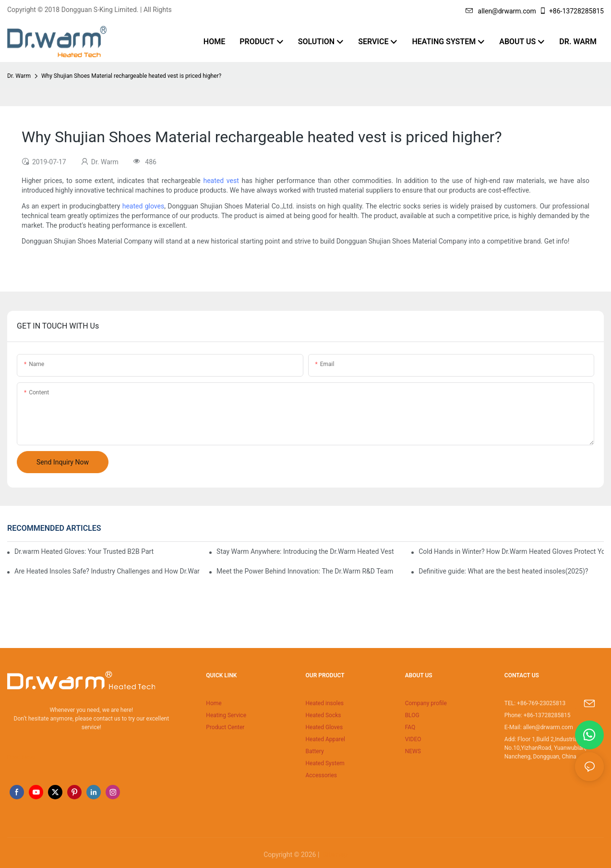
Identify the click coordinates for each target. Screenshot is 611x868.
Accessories (321, 775)
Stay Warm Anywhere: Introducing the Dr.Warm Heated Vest (305, 551)
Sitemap (334, 855)
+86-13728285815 (571, 11)
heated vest (221, 181)
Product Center (225, 727)
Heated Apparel (325, 739)
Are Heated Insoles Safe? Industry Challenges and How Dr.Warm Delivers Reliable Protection (107, 571)
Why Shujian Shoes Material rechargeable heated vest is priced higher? (131, 76)
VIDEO (413, 739)
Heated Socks (323, 715)
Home (214, 703)
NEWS (413, 751)
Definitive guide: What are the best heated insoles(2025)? (503, 571)
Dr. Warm (19, 76)
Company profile (426, 703)
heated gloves (143, 206)
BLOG (412, 715)
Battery (314, 751)
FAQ (410, 727)
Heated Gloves (324, 727)
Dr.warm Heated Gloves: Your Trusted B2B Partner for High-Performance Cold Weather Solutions (84, 551)
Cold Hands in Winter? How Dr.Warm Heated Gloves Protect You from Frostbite (511, 551)
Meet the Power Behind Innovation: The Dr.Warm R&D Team (305, 571)
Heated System (325, 763)
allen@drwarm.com (501, 11)
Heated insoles (324, 703)
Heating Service (226, 715)
